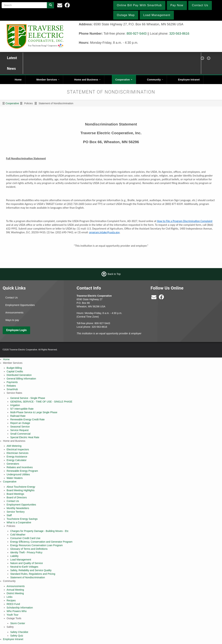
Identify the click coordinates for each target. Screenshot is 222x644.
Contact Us (12, 298)
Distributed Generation (19, 375)
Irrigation (15, 405)
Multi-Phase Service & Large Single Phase (34, 412)
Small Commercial (20, 434)
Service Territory (16, 512)
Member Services (48, 80)
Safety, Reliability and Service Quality (31, 570)
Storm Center (18, 623)
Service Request (19, 430)
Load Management (21, 560)
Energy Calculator (16, 460)
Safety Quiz (17, 636)
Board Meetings (15, 494)
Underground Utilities (18, 474)
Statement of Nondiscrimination (28, 577)
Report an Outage (20, 423)
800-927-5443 (137, 34)
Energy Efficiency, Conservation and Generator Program (41, 542)
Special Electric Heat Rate (25, 437)
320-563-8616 (179, 34)
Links (10, 597)
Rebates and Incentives (20, 467)
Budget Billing (14, 368)
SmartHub (12, 389)
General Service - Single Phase (28, 398)
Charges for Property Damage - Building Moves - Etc (39, 531)
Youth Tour (12, 615)
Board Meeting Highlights (21, 490)
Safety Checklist (19, 632)
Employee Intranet (189, 80)
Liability (14, 556)
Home (18, 80)
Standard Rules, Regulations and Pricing (33, 574)
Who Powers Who (17, 611)
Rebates (11, 386)
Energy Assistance (17, 457)
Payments (12, 382)
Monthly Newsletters (18, 508)
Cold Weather (18, 535)
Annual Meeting (15, 590)
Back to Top (114, 274)
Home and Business (87, 80)
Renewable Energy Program (22, 471)
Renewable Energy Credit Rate (27, 419)
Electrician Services (17, 453)
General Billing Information (21, 379)
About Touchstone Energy (21, 487)
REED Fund (13, 604)
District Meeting (15, 593)
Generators (13, 464)
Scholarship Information (20, 608)
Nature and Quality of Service (26, 563)
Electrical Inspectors (18, 449)
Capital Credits (15, 371)
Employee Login (16, 330)
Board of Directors (17, 497)
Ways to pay (12, 320)
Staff (9, 515)
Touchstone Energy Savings (22, 519)
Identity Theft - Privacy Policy (26, 552)
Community (155, 80)
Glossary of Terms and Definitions (29, 549)
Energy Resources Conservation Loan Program (36, 545)
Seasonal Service (20, 427)
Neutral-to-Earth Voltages (24, 567)
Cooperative (124, 80)
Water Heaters (15, 478)
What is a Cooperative (19, 522)
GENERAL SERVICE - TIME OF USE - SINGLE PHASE (41, 402)
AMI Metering (14, 446)
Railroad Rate (18, 416)
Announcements (14, 313)
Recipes (11, 600)
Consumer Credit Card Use (25, 538)
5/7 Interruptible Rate (22, 409)
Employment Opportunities (20, 305)
